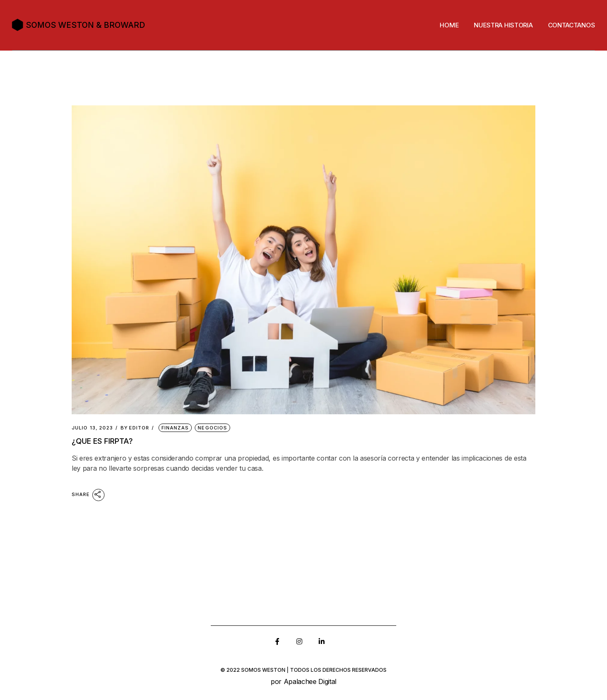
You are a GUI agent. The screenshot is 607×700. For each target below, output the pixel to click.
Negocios (212, 428)
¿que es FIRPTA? (102, 441)
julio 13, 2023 (92, 428)
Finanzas (175, 428)
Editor (135, 428)
